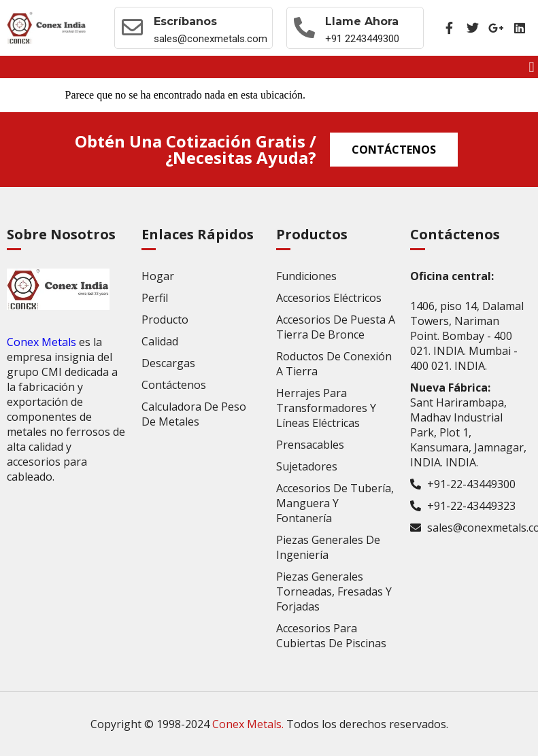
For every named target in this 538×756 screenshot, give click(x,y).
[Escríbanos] (133, 28)
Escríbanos (185, 21)
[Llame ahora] (305, 28)
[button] (532, 67)
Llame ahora (363, 21)
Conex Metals (41, 342)
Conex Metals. (248, 724)
